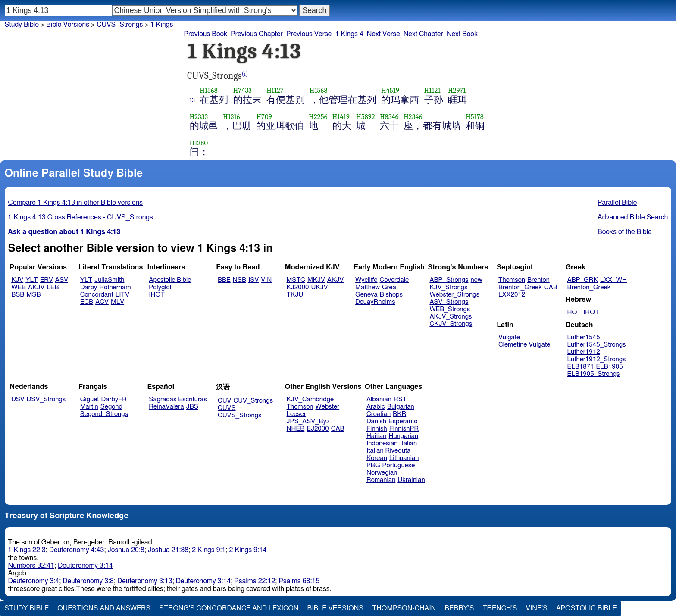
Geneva (366, 295)
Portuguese (399, 465)
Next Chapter (423, 34)
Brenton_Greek (520, 287)
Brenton (538, 280)
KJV (17, 280)
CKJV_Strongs (451, 324)
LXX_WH (613, 280)
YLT (31, 280)
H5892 (366, 117)
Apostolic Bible (587, 608)
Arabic (376, 407)
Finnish (377, 429)
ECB (87, 302)
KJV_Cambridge (310, 399)
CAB (551, 287)
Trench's (500, 608)
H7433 (243, 90)
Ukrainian (411, 480)
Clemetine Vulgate (524, 345)
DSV (18, 399)
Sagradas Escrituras (178, 399)
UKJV (320, 287)
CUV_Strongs (253, 401)
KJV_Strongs (448, 287)
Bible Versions (68, 25)
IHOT (157, 295)
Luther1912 (584, 352)
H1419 (341, 117)
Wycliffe (366, 280)
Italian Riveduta (388, 451)
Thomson (512, 280)
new (477, 280)
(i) (245, 74)
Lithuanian (404, 458)
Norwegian (382, 473)
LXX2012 (512, 295)
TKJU (295, 295)
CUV (225, 401)
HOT (574, 312)
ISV (253, 280)
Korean (377, 458)
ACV (102, 302)
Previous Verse (309, 34)
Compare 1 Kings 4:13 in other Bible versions (75, 203)
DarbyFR (114, 399)
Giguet (90, 399)
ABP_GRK (583, 280)
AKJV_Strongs (451, 317)
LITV (122, 295)
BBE (224, 280)
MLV (117, 302)
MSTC (296, 280)
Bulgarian (401, 407)
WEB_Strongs (450, 309)
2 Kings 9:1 (209, 550)
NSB (239, 280)
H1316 (232, 117)
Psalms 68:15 (299, 581)
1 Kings (162, 25)
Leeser (296, 414)
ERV (47, 280)
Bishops (391, 295)
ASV (62, 280)
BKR (399, 414)
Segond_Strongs (104, 414)
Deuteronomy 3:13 (145, 581)
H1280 (199, 143)
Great (390, 287)
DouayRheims (375, 302)
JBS (192, 407)
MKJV (316, 280)
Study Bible (22, 25)
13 (192, 100)
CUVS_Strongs (120, 25)
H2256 (318, 117)
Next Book (462, 34)
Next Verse (383, 34)
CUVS (227, 408)
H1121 (432, 90)
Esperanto (403, 421)
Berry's (459, 608)
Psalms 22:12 (255, 581)
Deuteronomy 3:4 (34, 581)
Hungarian (404, 436)
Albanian (379, 399)
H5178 (475, 117)
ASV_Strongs (449, 302)
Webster (327, 407)
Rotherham (115, 287)
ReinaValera (166, 407)
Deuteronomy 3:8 (88, 581)
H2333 (199, 117)
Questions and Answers (104, 608)
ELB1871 (581, 367)
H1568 (209, 90)
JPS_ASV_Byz (308, 421)
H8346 (389, 117)
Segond (111, 407)
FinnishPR (404, 429)
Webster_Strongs (454, 295)
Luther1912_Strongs (597, 359)
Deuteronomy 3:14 (85, 566)
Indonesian (382, 443)
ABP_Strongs (449, 280)
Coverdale (394, 280)
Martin (89, 407)
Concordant (97, 295)
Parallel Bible (617, 203)
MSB (33, 295)
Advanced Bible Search (633, 217)
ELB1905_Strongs (594, 374)
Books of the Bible (625, 232)
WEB (19, 287)
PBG (373, 465)
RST (400, 399)
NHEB (296, 429)
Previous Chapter (257, 34)
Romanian (381, 480)
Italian (408, 443)
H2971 (457, 90)
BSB (18, 295)
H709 (264, 117)
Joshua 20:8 (126, 550)
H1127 (275, 90)
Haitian (377, 436)
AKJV (36, 287)
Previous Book (205, 34)
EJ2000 (318, 429)
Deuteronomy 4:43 (77, 550)
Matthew (368, 287)
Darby (89, 287)
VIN (266, 280)
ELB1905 (610, 367)
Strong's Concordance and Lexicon (229, 608)
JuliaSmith (109, 280)
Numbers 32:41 (31, 566)
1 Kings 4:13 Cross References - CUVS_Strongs (81, 217)
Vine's (537, 608)
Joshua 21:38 (168, 550)
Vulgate (509, 337)
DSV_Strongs (46, 399)
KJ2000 (298, 287)
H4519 (390, 90)
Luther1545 (584, 337)
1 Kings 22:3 (27, 550)
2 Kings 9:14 (248, 550)
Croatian (379, 414)
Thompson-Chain (404, 608)
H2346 (413, 117)
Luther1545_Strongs (597, 345)
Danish (376, 421)
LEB (53, 287)
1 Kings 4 (349, 34)
